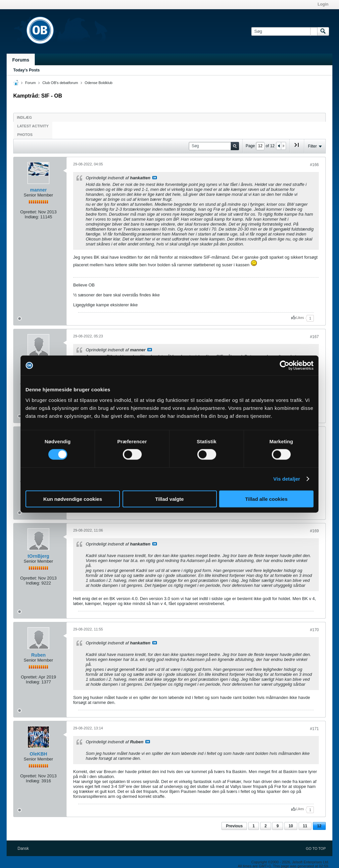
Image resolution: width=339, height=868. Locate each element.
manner (39, 190)
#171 (314, 729)
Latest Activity (33, 126)
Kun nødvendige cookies (73, 499)
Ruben (38, 655)
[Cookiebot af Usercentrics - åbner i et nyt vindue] (285, 366)
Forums (21, 60)
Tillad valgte (169, 499)
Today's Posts (26, 70)
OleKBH (39, 754)
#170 (314, 630)
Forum (30, 83)
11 (305, 826)
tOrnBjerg (38, 556)
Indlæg (24, 117)
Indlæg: (32, 217)
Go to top (316, 848)
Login (323, 4)
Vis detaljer (287, 479)
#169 (314, 531)
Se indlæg (155, 178)
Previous (234, 826)
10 (291, 826)
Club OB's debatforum (60, 83)
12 (319, 826)
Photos (25, 135)
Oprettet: (29, 212)
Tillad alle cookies (266, 499)
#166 (314, 165)
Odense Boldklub (99, 83)
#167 (314, 337)
